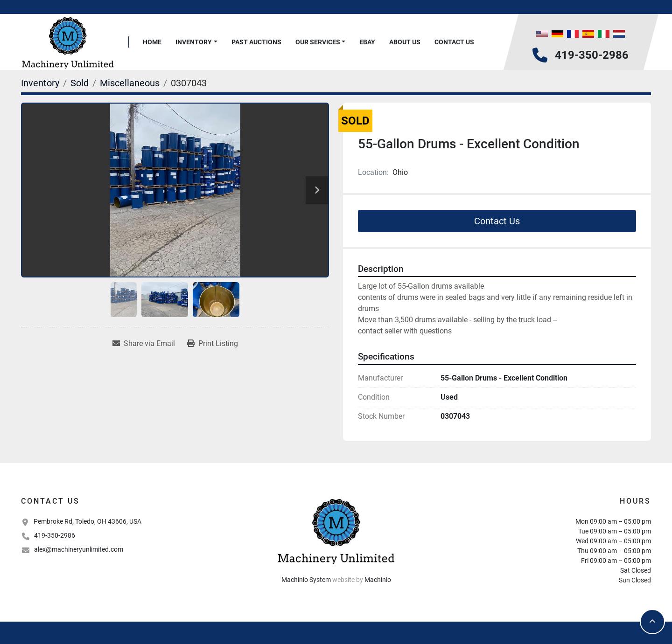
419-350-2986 (592, 55)
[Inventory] (40, 83)
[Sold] (80, 83)
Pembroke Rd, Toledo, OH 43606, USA (87, 521)
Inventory (194, 42)
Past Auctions (256, 42)
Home (152, 42)
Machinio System (306, 580)
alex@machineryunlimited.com (79, 549)
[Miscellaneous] (130, 83)
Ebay (367, 42)
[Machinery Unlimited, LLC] (336, 530)
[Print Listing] (213, 344)
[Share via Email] (144, 344)
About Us (405, 42)
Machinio (378, 580)
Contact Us (454, 42)
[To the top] (652, 622)
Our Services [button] (318, 42)
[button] (196, 42)
